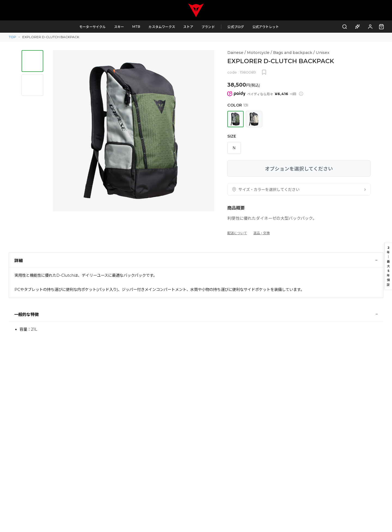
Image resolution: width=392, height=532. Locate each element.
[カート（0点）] (381, 27)
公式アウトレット (270, 27)
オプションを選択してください (299, 169)
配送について (237, 233)
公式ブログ (240, 27)
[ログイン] (370, 27)
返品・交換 (262, 233)
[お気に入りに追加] (264, 72)
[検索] (345, 27)
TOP (12, 37)
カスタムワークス (166, 27)
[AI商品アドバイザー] (358, 27)
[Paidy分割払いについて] (301, 94)
